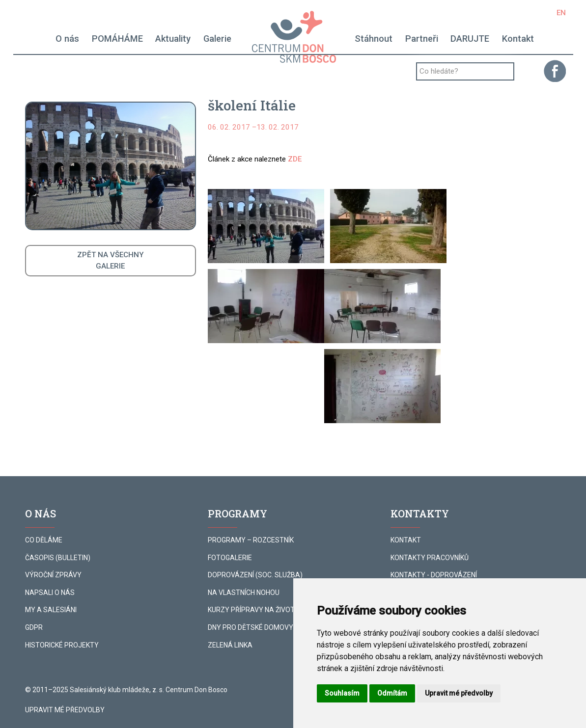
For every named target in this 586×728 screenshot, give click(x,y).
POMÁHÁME (117, 39)
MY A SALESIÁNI (51, 610)
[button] (266, 226)
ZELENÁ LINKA (230, 645)
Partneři (422, 39)
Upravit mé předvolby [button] (459, 693)
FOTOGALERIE (230, 558)
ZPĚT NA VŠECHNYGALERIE (111, 260)
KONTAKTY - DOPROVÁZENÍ (434, 575)
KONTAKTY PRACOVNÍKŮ (430, 558)
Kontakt (518, 39)
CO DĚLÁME (44, 540)
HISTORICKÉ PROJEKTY (62, 645)
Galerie (217, 39)
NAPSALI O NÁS (50, 593)
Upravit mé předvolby (65, 710)
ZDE (295, 159)
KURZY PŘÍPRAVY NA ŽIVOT (251, 610)
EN (561, 13)
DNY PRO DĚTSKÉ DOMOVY (251, 627)
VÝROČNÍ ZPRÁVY (53, 575)
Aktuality (173, 39)
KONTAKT (406, 540)
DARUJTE (470, 39)
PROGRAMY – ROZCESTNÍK (251, 540)
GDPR (34, 627)
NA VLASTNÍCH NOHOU (244, 593)
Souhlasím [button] (342, 693)
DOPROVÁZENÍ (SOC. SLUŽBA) (255, 575)
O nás (67, 39)
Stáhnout (374, 39)
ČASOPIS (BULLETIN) (58, 558)
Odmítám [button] (392, 693)
